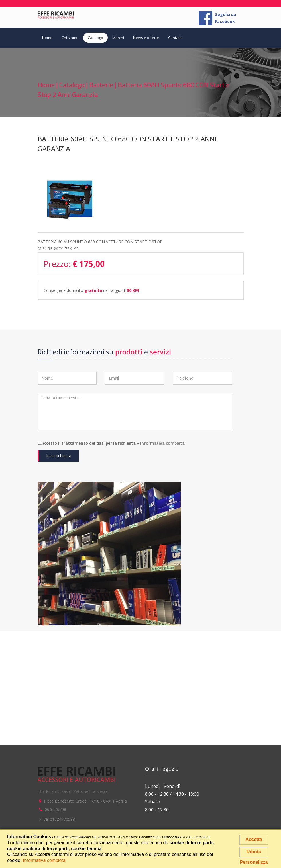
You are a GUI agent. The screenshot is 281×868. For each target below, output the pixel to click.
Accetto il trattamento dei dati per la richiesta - (111, 443)
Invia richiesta (59, 456)
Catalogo (95, 38)
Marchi (118, 38)
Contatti (175, 38)
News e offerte (146, 38)
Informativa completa (162, 443)
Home (47, 38)
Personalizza (254, 862)
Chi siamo (70, 38)
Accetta (254, 839)
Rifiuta (254, 852)
